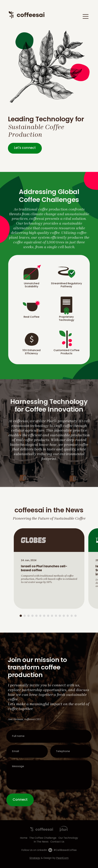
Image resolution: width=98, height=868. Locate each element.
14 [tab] (72, 616)
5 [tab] (36, 616)
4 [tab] (32, 616)
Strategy (35, 858)
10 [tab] (56, 616)
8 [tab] (48, 616)
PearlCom (62, 858)
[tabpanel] (49, 569)
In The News (41, 842)
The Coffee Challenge (43, 838)
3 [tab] (28, 616)
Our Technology (68, 838)
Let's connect (25, 148)
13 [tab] (68, 616)
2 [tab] (25, 616)
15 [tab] (76, 616)
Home (24, 838)
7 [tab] (44, 616)
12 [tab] (64, 616)
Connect (20, 800)
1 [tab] (21, 616)
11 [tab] (60, 616)
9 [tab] (52, 616)
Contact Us (57, 842)
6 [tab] (40, 616)
